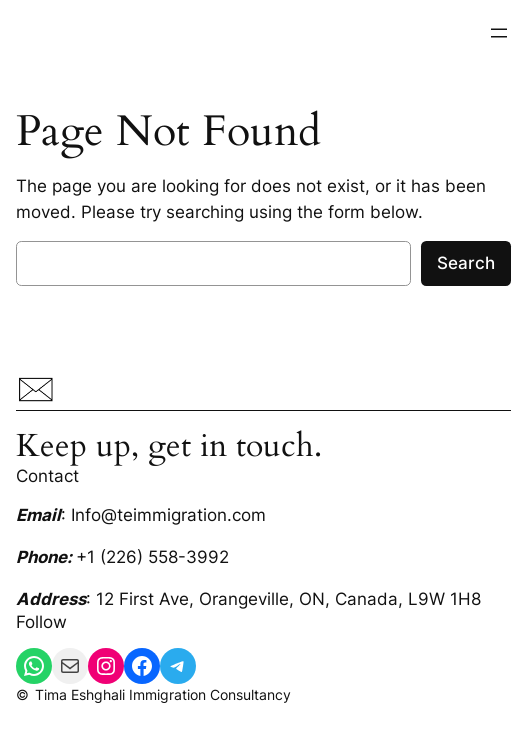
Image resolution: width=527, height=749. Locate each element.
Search (466, 263)
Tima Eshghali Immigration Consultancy (163, 694)
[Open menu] (499, 33)
